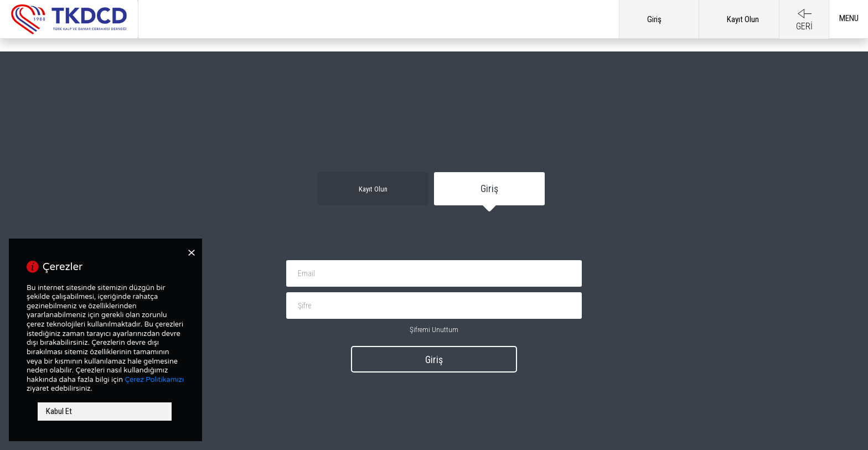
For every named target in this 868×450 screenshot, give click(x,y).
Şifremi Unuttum (434, 330)
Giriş (434, 360)
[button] (849, 24)
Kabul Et (59, 411)
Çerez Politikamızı (154, 380)
